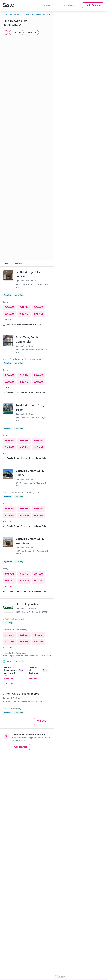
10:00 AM (10, 581)
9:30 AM (39, 509)
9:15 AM (39, 314)
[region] (81, 495)
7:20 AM (24, 375)
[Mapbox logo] (61, 977)
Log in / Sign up (93, 5)
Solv (5, 15)
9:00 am (38, 642)
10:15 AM (24, 515)
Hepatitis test (27, 15)
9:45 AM (10, 515)
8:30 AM (39, 307)
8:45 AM (10, 314)
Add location (21, 747)
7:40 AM (39, 375)
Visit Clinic (43, 721)
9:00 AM (24, 314)
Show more (46, 656)
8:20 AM (24, 382)
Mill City (47, 15)
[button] (68, 91)
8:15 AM (24, 307)
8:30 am (10, 642)
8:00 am (24, 635)
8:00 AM (9, 307)
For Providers (67, 5)
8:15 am (39, 635)
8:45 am (24, 642)
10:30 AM (38, 515)
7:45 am (9, 635)
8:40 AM (38, 382)
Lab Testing (14, 15)
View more (8, 320)
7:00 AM (10, 375)
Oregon (38, 15)
